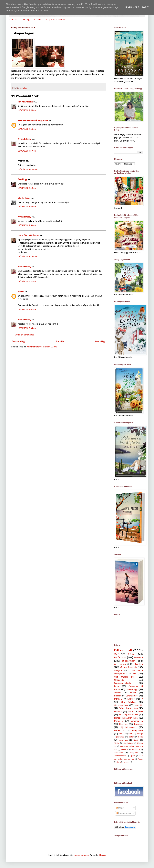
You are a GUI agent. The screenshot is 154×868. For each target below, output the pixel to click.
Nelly (141, 712)
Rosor (140, 759)
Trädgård (118, 671)
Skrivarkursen (137, 721)
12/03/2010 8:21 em (27, 310)
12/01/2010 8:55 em (27, 207)
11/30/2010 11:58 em (28, 170)
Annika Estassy (24, 139)
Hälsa (141, 737)
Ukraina (127, 762)
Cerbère (118, 693)
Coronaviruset (132, 696)
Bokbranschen (120, 756)
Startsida (13, 20)
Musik (130, 712)
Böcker (132, 654)
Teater (131, 737)
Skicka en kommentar (25, 335)
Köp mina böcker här (56, 20)
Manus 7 (119, 721)
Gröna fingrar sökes (128, 708)
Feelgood (134, 753)
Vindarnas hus (121, 705)
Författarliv (120, 658)
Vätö (117, 654)
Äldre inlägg (100, 342)
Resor (117, 686)
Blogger (103, 855)
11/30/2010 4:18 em (27, 129)
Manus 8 (136, 750)
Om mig (26, 20)
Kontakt (38, 20)
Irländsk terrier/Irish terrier (126, 718)
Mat (130, 734)
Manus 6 (125, 750)
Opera (133, 756)
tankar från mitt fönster (28, 236)
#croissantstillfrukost (124, 683)
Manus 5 (118, 712)
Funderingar (128, 661)
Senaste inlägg (19, 342)
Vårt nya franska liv (128, 667)
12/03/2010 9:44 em (27, 328)
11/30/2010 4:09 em (27, 111)
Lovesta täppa (132, 690)
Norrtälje (139, 705)
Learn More (132, 7)
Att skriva (120, 664)
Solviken (24, 88)
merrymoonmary (82, 855)
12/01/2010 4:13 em (27, 188)
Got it (145, 7)
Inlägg (120, 808)
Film (135, 674)
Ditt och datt (123, 650)
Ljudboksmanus (128, 727)
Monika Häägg (24, 198)
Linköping (138, 724)
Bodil (136, 740)
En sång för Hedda (128, 715)
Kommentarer (123, 813)
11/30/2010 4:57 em (27, 151)
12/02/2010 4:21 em (27, 282)
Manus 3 (118, 699)
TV (142, 699)
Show (119, 762)
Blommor (123, 724)
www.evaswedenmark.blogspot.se (33, 121)
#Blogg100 (119, 680)
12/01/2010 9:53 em (27, 226)
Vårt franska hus (124, 677)
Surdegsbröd (137, 731)
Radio (121, 734)
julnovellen (118, 753)
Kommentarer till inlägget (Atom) (42, 347)
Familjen (139, 664)
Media (117, 743)
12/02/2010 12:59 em (28, 257)
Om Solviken (128, 702)
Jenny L (21, 292)
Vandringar (123, 740)
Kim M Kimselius (25, 102)
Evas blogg (22, 180)
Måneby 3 (119, 731)
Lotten (133, 693)
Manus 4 (131, 699)
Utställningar (128, 743)
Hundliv (117, 696)
